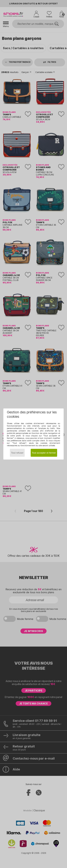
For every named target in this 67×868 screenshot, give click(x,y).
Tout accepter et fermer (44, 453)
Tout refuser (17, 453)
